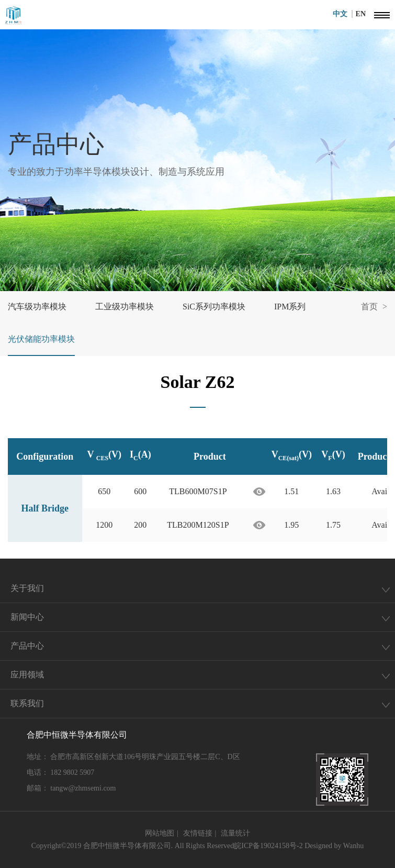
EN (361, 14)
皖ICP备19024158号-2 (268, 846)
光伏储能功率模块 (41, 339)
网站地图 (160, 833)
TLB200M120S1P (198, 525)
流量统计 (235, 833)
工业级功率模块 (125, 307)
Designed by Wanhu (334, 846)
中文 (343, 14)
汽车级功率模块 (37, 307)
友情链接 (198, 833)
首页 (369, 307)
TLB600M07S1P (198, 491)
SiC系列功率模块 (214, 307)
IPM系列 (290, 307)
